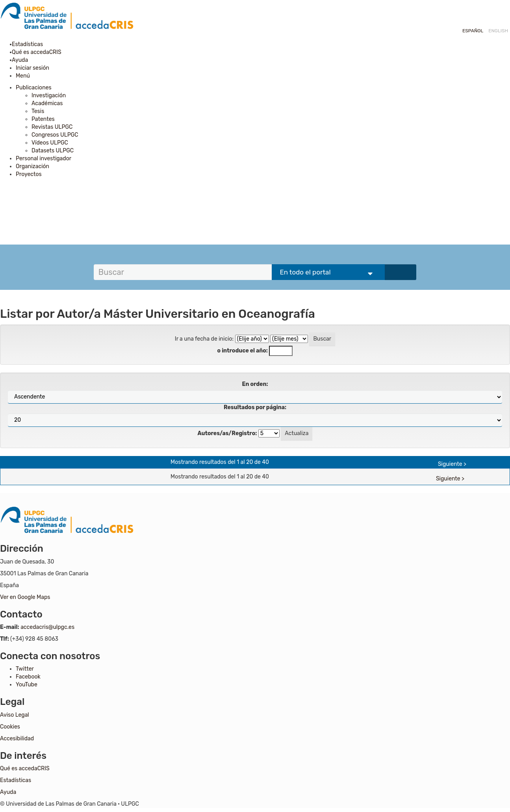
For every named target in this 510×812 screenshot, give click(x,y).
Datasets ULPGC (53, 151)
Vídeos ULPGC (50, 143)
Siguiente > (452, 464)
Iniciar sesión (32, 68)
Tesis (38, 111)
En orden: (255, 384)
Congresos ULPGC (55, 135)
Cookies (10, 727)
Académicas (47, 103)
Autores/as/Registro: (227, 433)
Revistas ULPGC (52, 127)
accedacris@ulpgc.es (47, 627)
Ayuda (22, 60)
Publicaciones (34, 88)
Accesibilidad (17, 739)
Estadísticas (29, 44)
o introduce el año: (243, 351)
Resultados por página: (255, 407)
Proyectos (29, 174)
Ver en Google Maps (25, 597)
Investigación (49, 95)
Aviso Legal (15, 715)
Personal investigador (44, 159)
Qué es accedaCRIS (39, 52)
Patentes (43, 119)
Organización (32, 166)
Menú (23, 76)
